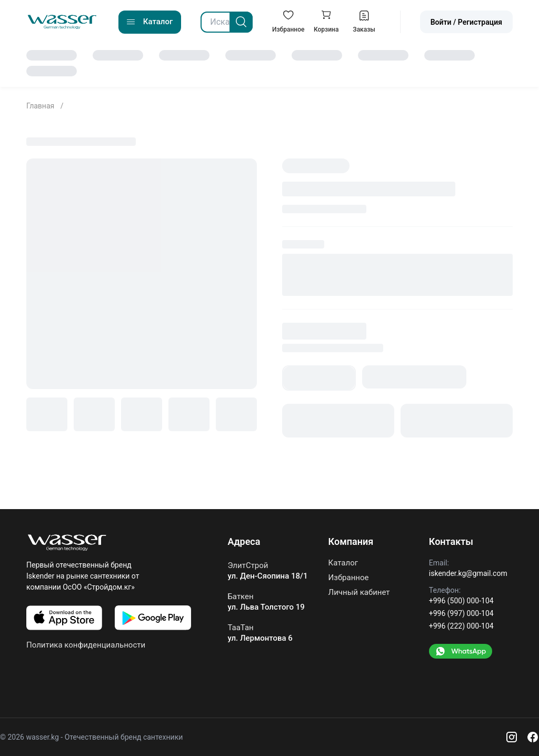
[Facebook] (533, 737)
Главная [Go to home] (41, 106)
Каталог (343, 563)
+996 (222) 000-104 (461, 626)
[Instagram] (512, 737)
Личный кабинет (359, 592)
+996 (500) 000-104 (461, 601)
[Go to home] (62, 22)
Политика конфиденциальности (86, 645)
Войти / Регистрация (466, 22)
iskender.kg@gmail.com (468, 573)
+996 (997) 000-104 (461, 613)
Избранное (349, 578)
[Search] (241, 22)
